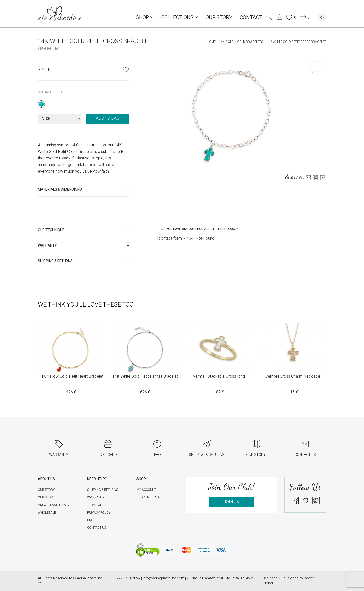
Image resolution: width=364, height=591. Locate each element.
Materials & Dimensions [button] (60, 189)
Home (211, 42)
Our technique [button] (51, 230)
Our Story (219, 18)
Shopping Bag (148, 497)
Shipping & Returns (103, 490)
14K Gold (226, 42)
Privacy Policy (99, 513)
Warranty (96, 497)
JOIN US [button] (231, 502)
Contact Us (97, 528)
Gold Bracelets (250, 42)
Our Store (46, 497)
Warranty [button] (47, 246)
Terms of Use (98, 505)
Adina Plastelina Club (56, 505)
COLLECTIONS (179, 18)
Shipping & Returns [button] (55, 261)
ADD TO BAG (107, 118)
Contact (251, 18)
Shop (145, 18)
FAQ (90, 520)
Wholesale (47, 513)
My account (146, 490)
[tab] (83, 189)
